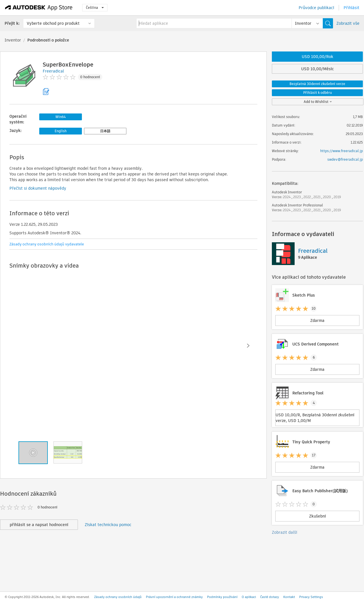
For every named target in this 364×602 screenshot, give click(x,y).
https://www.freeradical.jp (342, 151)
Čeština (95, 8)
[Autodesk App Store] (39, 8)
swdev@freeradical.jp (345, 159)
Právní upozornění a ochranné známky (174, 597)
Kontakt (289, 597)
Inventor (13, 40)
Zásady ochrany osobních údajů (118, 597)
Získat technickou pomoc (108, 525)
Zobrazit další (285, 532)
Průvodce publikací (316, 8)
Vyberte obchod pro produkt (53, 23)
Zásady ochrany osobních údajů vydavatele (47, 244)
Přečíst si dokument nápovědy (38, 188)
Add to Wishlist (318, 102)
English (61, 131)
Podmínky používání (222, 597)
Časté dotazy (270, 597)
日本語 (105, 131)
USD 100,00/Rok (318, 57)
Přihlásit (351, 8)
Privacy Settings (311, 597)
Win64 (61, 117)
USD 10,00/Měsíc (318, 69)
